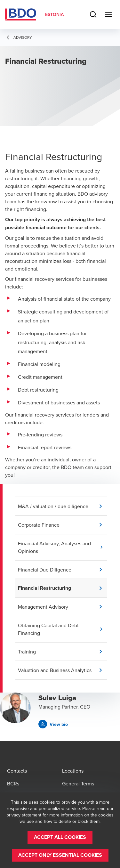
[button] (63, 506)
